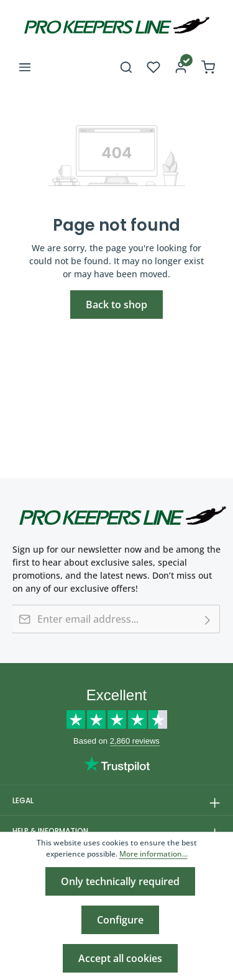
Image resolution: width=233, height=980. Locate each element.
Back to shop (116, 305)
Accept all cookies (120, 958)
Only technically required (120, 881)
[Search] (126, 67)
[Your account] (181, 67)
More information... (153, 854)
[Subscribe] (208, 619)
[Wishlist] (153, 67)
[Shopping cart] (208, 67)
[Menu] (25, 67)
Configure (120, 920)
